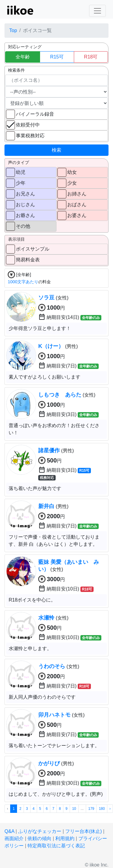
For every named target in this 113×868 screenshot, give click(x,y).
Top (13, 30)
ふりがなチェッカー (40, 831)
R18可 (91, 57)
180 (102, 809)
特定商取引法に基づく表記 (56, 846)
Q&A (9, 831)
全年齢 (23, 57)
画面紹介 (14, 838)
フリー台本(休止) (84, 831)
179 (91, 809)
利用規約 (65, 838)
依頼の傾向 (39, 838)
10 (74, 809)
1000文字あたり (23, 282)
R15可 (57, 57)
